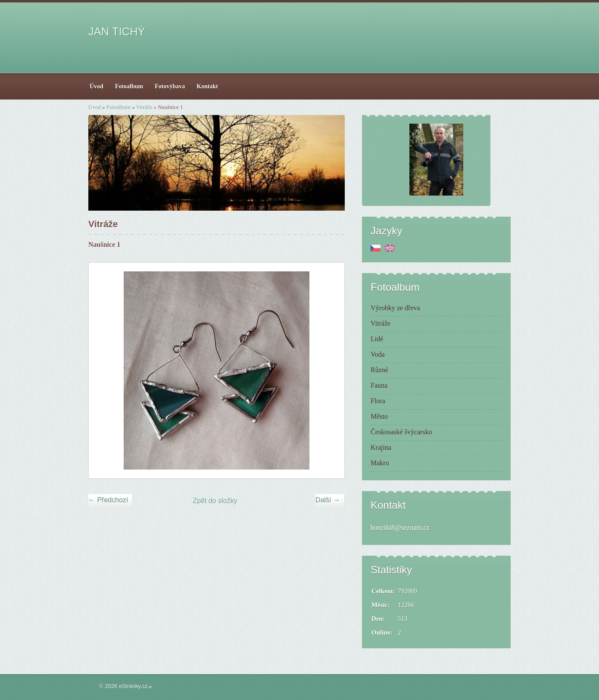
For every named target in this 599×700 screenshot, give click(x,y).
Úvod (95, 107)
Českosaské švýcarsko (401, 432)
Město (379, 416)
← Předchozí (108, 500)
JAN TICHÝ (117, 31)
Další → (328, 500)
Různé (379, 370)
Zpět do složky (215, 501)
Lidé (377, 339)
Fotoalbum (119, 107)
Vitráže (144, 107)
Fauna (379, 385)
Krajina (381, 447)
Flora (378, 401)
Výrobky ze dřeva (395, 308)
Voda (378, 354)
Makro (380, 463)
